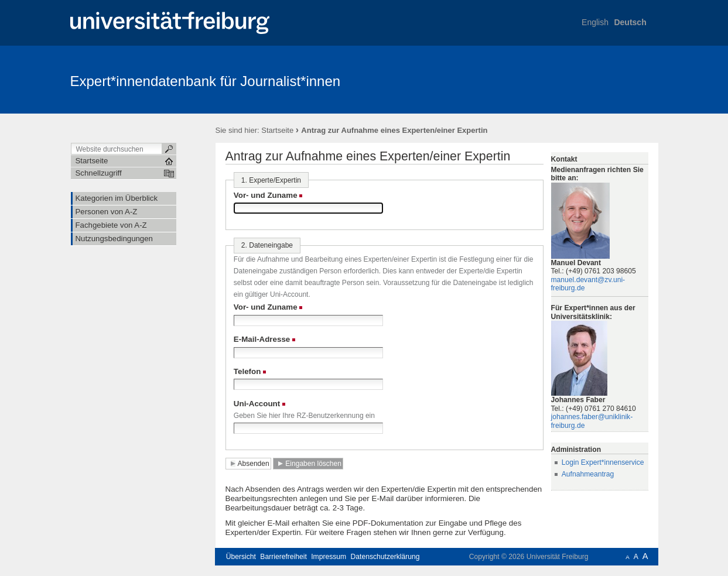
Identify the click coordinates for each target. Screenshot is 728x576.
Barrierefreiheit (283, 557)
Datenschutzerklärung (385, 557)
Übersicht (241, 557)
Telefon (247, 371)
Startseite (277, 130)
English (595, 22)
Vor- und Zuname (266, 195)
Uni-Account (257, 404)
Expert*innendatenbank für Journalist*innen (206, 81)
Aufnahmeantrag (588, 474)
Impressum (329, 557)
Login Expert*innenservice (603, 462)
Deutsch (630, 22)
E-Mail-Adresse (262, 339)
